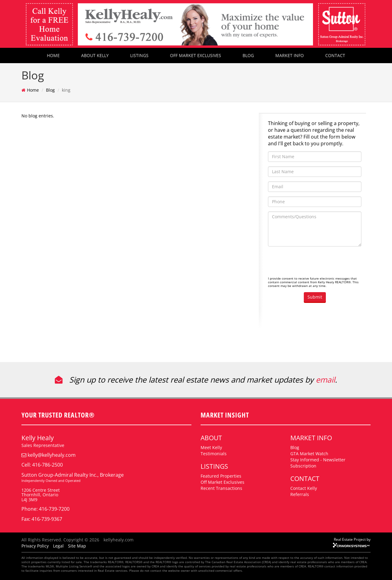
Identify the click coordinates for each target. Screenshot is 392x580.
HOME (53, 55)
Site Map (77, 546)
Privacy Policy (35, 546)
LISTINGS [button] (139, 55)
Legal (58, 546)
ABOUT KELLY (95, 55)
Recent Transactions (221, 488)
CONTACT (335, 55)
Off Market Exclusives (222, 482)
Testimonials (214, 454)
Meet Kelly (211, 447)
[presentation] (315, 263)
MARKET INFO (290, 55)
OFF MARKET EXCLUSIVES (196, 55)
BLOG (248, 55)
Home (33, 90)
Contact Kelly (304, 488)
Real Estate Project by (352, 539)
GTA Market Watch (309, 454)
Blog (50, 90)
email (325, 380)
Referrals (300, 494)
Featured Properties (221, 476)
